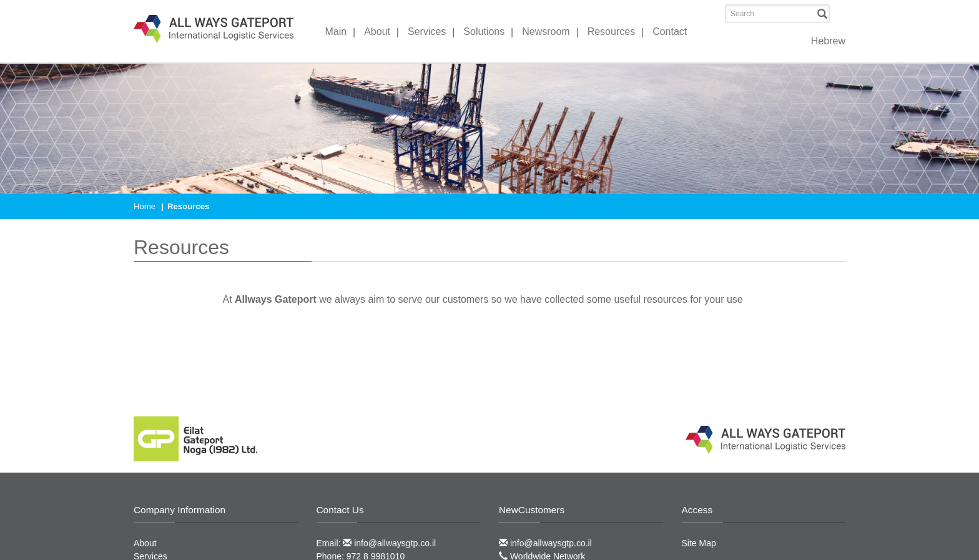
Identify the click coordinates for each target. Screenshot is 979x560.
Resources (611, 32)
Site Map (699, 543)
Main (336, 32)
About (377, 32)
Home (145, 206)
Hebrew (828, 41)
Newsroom (546, 32)
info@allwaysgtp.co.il (389, 543)
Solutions (484, 32)
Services (427, 32)
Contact (670, 32)
